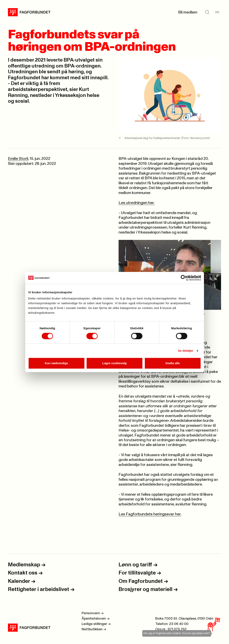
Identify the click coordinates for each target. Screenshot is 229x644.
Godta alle (173, 363)
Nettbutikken (94, 629)
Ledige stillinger (96, 624)
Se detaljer (186, 351)
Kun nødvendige (56, 363)
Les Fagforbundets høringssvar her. (150, 514)
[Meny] (217, 12)
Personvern (93, 613)
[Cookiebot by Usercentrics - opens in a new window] (184, 278)
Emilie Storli (18, 159)
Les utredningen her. (137, 203)
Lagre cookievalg (114, 363)
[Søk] (207, 12)
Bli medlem (188, 12)
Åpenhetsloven (96, 619)
